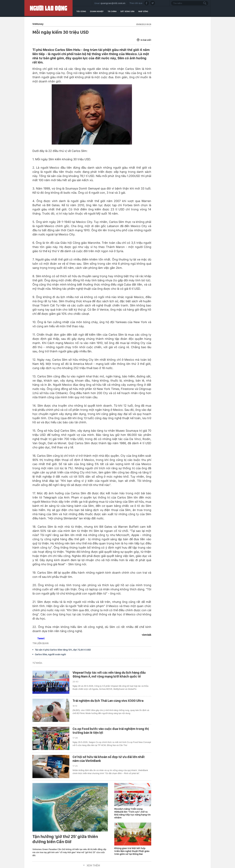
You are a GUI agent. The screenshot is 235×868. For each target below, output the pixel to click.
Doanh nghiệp (97, 11)
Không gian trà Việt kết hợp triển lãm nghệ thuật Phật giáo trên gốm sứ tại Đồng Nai (132, 851)
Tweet (41, 638)
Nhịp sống (143, 11)
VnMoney (38, 24)
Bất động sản (127, 11)
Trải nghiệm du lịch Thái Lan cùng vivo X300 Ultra (108, 701)
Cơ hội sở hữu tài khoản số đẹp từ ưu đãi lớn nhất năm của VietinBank (109, 759)
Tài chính (112, 11)
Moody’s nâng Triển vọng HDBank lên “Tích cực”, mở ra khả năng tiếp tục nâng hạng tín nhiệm (132, 813)
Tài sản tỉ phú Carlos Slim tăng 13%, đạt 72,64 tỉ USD (63, 650)
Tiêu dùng (81, 11)
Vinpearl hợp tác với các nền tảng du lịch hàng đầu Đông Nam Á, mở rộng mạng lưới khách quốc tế (109, 674)
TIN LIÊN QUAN (40, 643)
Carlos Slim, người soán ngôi (50, 654)
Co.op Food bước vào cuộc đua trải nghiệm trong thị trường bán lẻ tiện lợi (111, 731)
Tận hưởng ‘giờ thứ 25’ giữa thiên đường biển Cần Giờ (65, 839)
